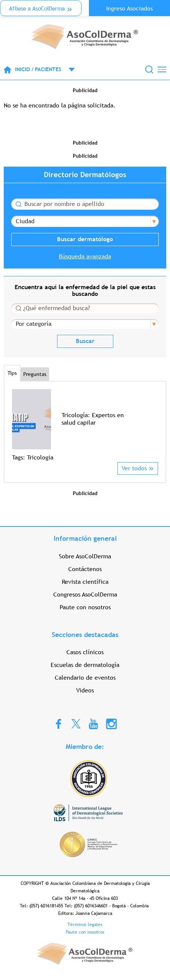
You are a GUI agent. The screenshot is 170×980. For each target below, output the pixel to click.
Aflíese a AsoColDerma (37, 8)
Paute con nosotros (85, 607)
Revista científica (85, 582)
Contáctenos (85, 569)
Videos (85, 690)
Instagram (111, 723)
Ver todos (134, 468)
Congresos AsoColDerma (85, 594)
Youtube (93, 723)
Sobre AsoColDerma (85, 556)
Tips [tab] (12, 373)
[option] (85, 426)
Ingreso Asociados (129, 8)
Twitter (76, 723)
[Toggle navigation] (162, 69)
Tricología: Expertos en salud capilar (93, 419)
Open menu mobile (68, 70)
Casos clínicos (85, 652)
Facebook (59, 723)
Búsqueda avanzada (85, 256)
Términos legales (85, 925)
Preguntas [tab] (35, 374)
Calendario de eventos (85, 678)
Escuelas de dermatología (85, 665)
